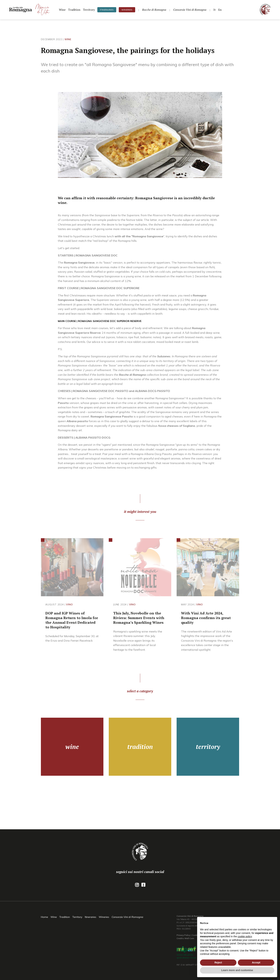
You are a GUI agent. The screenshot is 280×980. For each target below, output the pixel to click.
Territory (89, 10)
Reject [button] (218, 962)
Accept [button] (256, 962)
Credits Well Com (185, 938)
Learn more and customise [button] (237, 970)
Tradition (74, 10)
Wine (62, 10)
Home (44, 917)
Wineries (127, 10)
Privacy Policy (183, 935)
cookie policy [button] (245, 936)
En (220, 10)
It (215, 10)
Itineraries (107, 10)
